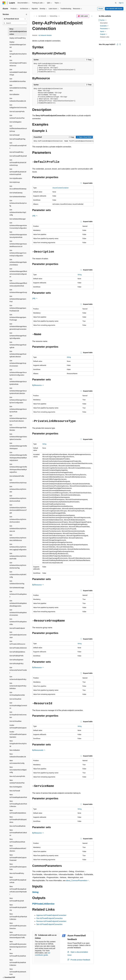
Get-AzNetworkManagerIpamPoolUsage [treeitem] (18, 317)
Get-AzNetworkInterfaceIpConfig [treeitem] (18, 203)
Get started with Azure (114, 9)
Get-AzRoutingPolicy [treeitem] (16, 664)
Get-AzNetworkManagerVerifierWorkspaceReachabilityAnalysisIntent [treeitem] (18, 456)
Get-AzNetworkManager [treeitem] (18, 219)
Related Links (105, 37)
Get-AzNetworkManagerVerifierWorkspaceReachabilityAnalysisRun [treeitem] (18, 468)
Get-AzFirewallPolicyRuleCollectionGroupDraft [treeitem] (18, 172)
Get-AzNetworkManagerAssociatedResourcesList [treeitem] (18, 244)
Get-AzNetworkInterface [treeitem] (18, 197)
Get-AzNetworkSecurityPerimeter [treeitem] (18, 489)
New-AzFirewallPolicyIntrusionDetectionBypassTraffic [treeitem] (18, 935)
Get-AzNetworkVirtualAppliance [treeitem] (18, 594)
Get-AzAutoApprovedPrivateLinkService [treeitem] (18, 63)
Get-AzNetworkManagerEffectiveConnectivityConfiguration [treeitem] (18, 273)
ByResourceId (39, 750)
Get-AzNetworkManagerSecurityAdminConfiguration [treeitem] (18, 372)
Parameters (105, 29)
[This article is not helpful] (120, 44)
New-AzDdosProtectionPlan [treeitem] (17, 782)
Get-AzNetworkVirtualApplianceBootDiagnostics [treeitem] (18, 603)
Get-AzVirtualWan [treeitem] (15, 721)
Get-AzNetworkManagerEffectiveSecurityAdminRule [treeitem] (18, 283)
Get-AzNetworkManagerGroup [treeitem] (18, 291)
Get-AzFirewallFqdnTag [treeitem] (17, 139)
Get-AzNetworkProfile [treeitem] (17, 476)
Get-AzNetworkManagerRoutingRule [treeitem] (18, 345)
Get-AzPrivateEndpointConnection (50, 918)
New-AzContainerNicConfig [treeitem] (17, 762)
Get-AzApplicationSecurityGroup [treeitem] (18, 54)
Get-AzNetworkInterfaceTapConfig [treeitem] (18, 212)
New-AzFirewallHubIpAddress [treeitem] (18, 812)
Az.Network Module (45, 35)
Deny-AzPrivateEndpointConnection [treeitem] (18, 32)
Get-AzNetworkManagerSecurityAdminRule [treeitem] (18, 382)
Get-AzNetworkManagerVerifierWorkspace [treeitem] (18, 446)
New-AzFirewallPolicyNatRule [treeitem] (18, 955)
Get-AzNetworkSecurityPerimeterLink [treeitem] (18, 529)
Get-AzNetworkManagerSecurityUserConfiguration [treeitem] (18, 400)
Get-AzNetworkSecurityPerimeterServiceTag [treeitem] (18, 565)
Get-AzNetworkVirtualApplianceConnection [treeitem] (18, 612)
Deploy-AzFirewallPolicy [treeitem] (18, 38)
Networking (53, 16)
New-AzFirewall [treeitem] (15, 791)
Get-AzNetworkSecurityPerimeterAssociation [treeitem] (18, 519)
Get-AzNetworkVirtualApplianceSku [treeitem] (18, 622)
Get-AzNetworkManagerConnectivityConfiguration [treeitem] (18, 253)
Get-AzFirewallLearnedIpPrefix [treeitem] (18, 146)
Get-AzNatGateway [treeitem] (16, 193)
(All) (35, 216)
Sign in (121, 3)
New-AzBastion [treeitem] (15, 750)
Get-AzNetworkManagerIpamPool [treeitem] (18, 299)
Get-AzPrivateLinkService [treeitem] (18, 648)
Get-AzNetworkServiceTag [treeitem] (17, 582)
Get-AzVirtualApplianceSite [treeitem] (17, 694)
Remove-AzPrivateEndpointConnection (51, 921)
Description (104, 23)
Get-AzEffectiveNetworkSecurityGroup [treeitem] (18, 129)
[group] (63, 141)
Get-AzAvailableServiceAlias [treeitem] (18, 80)
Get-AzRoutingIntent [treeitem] (16, 660)
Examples (104, 26)
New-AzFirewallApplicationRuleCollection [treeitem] (18, 804)
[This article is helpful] (117, 44)
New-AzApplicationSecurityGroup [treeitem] (18, 744)
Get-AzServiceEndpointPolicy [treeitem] (18, 678)
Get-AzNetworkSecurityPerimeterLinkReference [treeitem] (18, 538)
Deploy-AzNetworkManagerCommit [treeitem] (18, 45)
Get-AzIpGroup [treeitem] (15, 182)
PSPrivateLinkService (43, 904)
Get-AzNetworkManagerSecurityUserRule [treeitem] (18, 409)
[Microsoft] (4, 3)
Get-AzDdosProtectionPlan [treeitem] (17, 117)
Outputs (104, 34)
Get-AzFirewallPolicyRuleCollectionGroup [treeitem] (18, 163)
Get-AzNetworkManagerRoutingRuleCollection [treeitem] (18, 354)
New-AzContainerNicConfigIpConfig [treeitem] (18, 770)
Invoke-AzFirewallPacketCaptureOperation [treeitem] (18, 734)
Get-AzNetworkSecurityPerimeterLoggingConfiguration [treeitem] (18, 547)
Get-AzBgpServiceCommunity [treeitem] (18, 106)
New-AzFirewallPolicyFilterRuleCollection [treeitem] (18, 917)
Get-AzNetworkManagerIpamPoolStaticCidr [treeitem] (18, 308)
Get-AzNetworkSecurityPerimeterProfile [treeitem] (18, 556)
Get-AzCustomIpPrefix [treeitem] (17, 112)
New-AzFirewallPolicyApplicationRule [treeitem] (18, 880)
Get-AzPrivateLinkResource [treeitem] (17, 643)
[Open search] (116, 3)
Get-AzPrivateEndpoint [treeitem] (17, 628)
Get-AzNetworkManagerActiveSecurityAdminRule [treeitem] (18, 235)
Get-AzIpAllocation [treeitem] (16, 178)
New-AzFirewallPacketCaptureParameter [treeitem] (18, 858)
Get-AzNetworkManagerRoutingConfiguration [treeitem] (18, 336)
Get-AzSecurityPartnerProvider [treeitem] (18, 670)
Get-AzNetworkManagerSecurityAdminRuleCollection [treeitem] (18, 391)
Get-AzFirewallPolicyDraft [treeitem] (18, 156)
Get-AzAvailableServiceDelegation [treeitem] (18, 88)
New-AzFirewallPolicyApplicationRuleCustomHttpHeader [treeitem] (18, 890)
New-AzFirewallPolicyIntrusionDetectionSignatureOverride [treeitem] (18, 946)
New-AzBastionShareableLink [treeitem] (18, 755)
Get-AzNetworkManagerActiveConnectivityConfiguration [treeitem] (18, 225)
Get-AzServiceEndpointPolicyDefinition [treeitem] (18, 686)
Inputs (103, 31)
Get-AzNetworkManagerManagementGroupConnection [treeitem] (18, 327)
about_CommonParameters (77, 880)
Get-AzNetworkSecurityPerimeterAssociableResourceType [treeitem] (18, 509)
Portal (101, 9)
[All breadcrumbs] (34, 16)
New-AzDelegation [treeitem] (16, 787)
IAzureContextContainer (61, 188)
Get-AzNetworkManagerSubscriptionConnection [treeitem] (18, 437)
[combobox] (15, 19)
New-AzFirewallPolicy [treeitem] (17, 873)
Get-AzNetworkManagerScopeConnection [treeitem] (18, 363)
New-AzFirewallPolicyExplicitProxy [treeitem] (18, 907)
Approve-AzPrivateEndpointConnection (51, 915)
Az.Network (42, 16)
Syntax (103, 20)
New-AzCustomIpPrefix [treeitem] (17, 776)
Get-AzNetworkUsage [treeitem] (17, 588)
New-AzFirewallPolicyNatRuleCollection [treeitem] (18, 963)
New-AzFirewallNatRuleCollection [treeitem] (18, 833)
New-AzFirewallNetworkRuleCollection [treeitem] (18, 848)
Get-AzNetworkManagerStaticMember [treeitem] (18, 427)
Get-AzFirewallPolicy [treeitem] (16, 152)
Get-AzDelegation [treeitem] (15, 122)
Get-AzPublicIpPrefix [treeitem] (16, 656)
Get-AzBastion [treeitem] (14, 94)
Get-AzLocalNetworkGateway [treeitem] (18, 188)
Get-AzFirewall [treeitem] (14, 135)
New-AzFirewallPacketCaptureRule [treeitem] (18, 867)
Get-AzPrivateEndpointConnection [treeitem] (18, 635)
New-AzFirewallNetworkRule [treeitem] (17, 841)
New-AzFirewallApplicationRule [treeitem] (18, 796)
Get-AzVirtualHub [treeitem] (15, 699)
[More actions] (92, 16)
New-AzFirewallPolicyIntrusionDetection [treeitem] (18, 926)
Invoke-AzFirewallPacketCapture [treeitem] (18, 727)
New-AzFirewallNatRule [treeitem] (17, 826)
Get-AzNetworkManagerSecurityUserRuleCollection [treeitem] (18, 418)
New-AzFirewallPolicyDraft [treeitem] (17, 900)
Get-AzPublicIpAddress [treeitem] (17, 652)
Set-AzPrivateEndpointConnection (49, 924)
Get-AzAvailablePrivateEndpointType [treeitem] (18, 72)
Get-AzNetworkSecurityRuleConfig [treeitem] (18, 574)
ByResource (38, 385)
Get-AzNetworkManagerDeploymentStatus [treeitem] (18, 262)
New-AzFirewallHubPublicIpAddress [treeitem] (18, 820)
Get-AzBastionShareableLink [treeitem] (18, 100)
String (80, 275)
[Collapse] (26, 14)
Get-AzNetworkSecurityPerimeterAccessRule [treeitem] (18, 498)
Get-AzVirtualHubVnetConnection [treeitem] (18, 715)
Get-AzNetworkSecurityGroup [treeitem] (18, 481)
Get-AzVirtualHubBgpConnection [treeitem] (18, 705)
